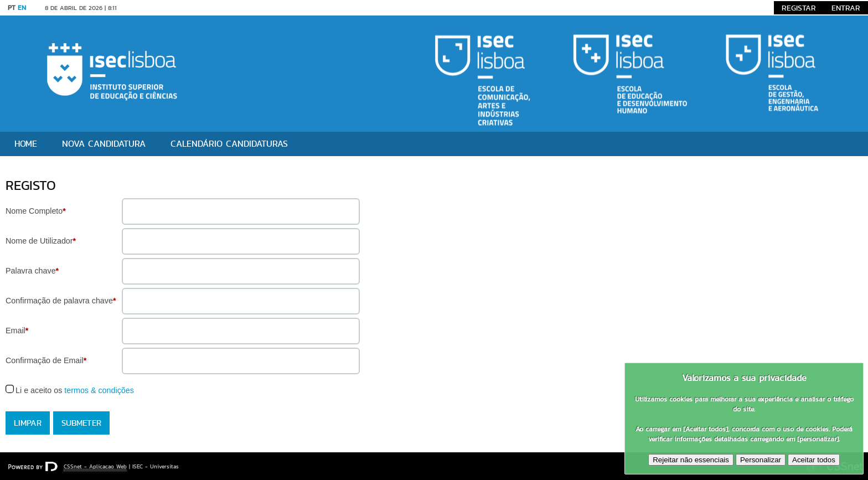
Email (17, 331)
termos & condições (99, 390)
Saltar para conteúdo (160, 8)
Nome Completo (36, 211)
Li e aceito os (75, 390)
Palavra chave (32, 271)
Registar (799, 8)
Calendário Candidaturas (229, 144)
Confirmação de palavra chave (61, 301)
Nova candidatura (104, 144)
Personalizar (761, 460)
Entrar (846, 8)
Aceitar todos (814, 460)
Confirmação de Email (46, 360)
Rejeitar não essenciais (691, 460)
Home (26, 144)
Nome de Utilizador (41, 241)
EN (22, 7)
